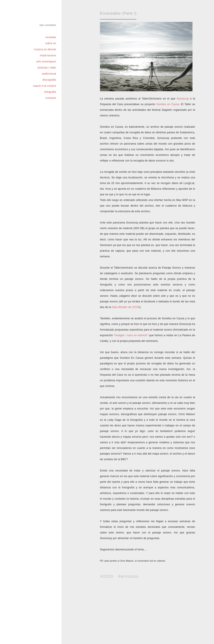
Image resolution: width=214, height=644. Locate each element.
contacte (51, 98)
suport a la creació (45, 86)
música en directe (45, 49)
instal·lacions (48, 55)
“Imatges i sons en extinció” (131, 335)
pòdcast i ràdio (47, 68)
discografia (49, 80)
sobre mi (51, 43)
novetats (51, 37)
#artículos (128, 576)
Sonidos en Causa (168, 104)
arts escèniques (46, 61)
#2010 (107, 576)
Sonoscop (183, 99)
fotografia (50, 92)
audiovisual (49, 74)
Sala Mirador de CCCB (126, 307)
